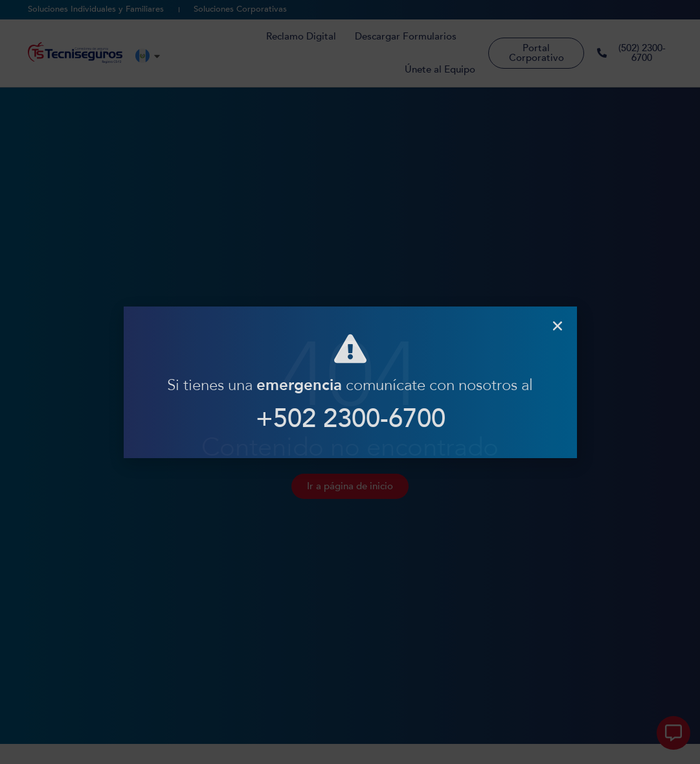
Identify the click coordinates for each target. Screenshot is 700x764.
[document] (350, 382)
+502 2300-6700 (350, 419)
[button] (558, 326)
